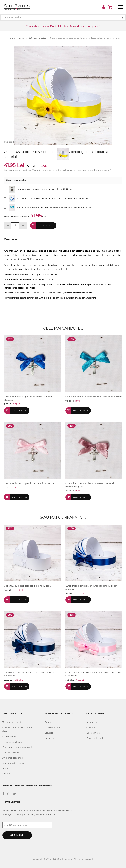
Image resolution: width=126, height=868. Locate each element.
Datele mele (93, 733)
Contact (49, 733)
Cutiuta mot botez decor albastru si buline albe (46, 198)
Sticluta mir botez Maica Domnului (39, 189)
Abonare (17, 835)
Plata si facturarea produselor (18, 747)
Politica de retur (11, 753)
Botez (23, 38)
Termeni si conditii (12, 722)
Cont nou (91, 727)
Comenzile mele (95, 738)
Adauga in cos (19, 411)
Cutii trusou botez (38, 38)
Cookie (6, 774)
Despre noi (50, 722)
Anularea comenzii (13, 758)
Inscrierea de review (13, 763)
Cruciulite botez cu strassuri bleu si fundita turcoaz (49, 208)
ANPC (6, 768)
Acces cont (92, 722)
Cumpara (45, 225)
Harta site (50, 738)
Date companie (53, 727)
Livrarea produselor (13, 742)
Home (13, 38)
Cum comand (10, 737)
